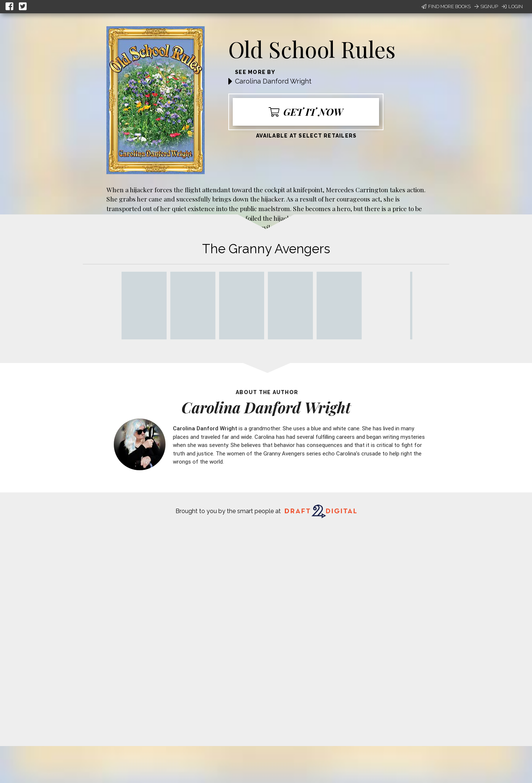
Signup (486, 6)
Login (512, 6)
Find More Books (446, 6)
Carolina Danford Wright (273, 81)
